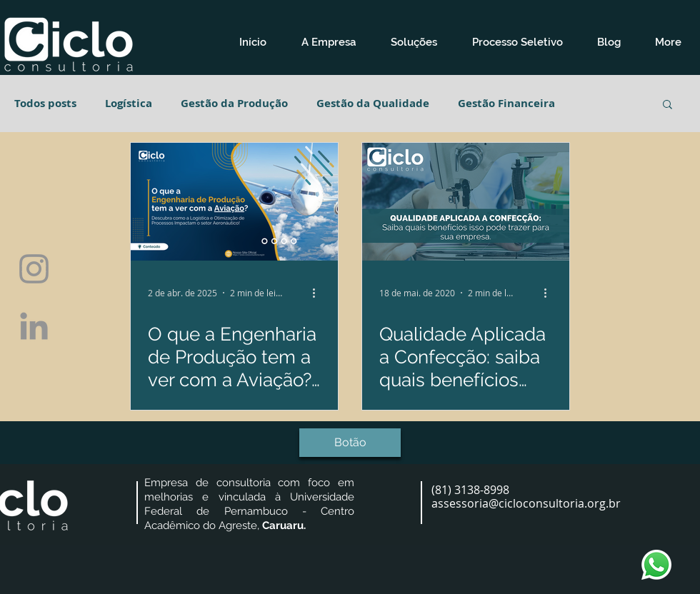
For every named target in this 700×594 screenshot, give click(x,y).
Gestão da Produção (234, 104)
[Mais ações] (319, 293)
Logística (129, 104)
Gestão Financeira (506, 104)
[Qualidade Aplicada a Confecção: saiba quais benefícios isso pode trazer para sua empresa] (466, 202)
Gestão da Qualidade (373, 104)
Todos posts (45, 104)
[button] (328, 42)
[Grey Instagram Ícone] (34, 269)
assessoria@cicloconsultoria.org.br (526, 503)
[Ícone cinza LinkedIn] (34, 326)
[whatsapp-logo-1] (656, 565)
